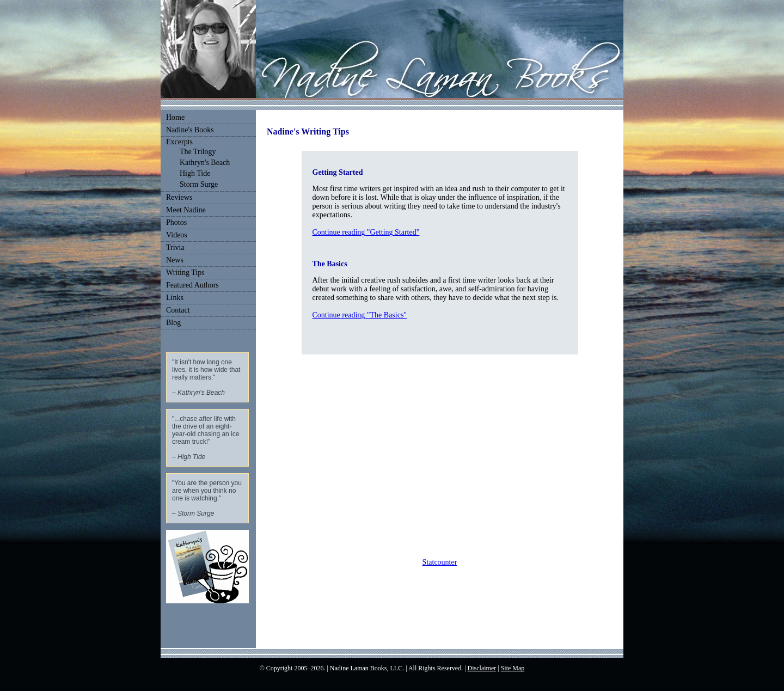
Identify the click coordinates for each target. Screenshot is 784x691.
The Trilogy (198, 152)
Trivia (175, 247)
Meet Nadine (186, 210)
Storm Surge (199, 184)
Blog (173, 323)
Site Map (513, 668)
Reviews (179, 197)
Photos (176, 222)
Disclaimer (482, 668)
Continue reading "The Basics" (360, 315)
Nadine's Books (190, 130)
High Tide (195, 173)
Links (175, 298)
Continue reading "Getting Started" (366, 232)
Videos (177, 235)
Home (175, 117)
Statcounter (440, 562)
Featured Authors (192, 285)
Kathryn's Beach (205, 163)
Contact (178, 310)
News (175, 260)
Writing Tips (185, 273)
